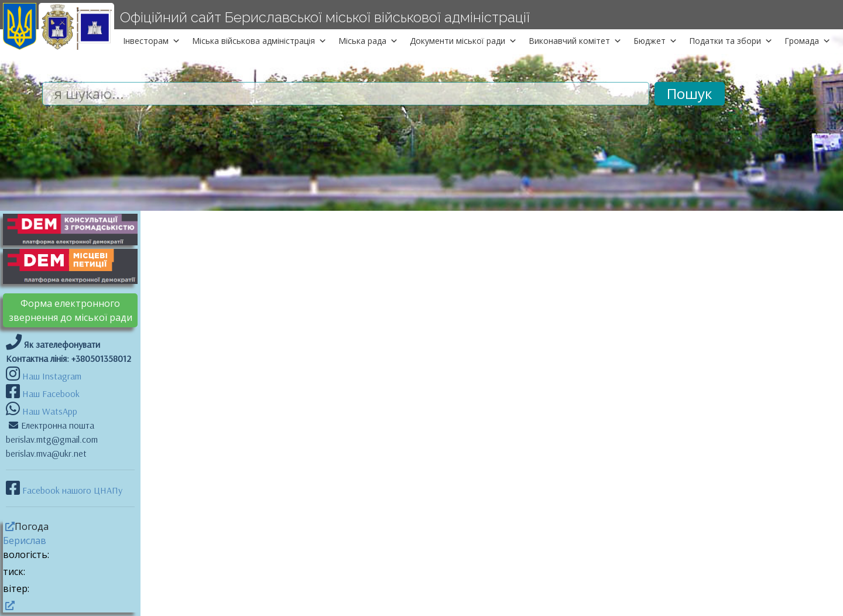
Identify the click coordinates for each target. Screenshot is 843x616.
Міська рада (368, 41)
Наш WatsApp (49, 411)
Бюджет (655, 41)
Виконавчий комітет (575, 41)
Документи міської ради (463, 41)
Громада (808, 41)
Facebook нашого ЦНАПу (71, 490)
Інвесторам (152, 41)
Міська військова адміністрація (259, 41)
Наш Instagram (52, 376)
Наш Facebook (50, 393)
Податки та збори (731, 41)
